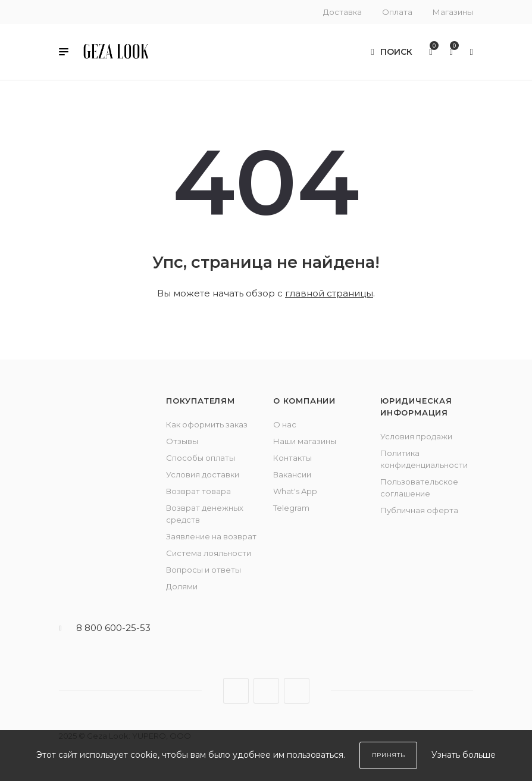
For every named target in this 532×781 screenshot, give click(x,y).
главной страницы (329, 293)
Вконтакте (236, 691)
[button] (64, 54)
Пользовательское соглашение (419, 488)
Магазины (453, 12)
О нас (285, 424)
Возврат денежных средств (205, 514)
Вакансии (292, 474)
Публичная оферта (419, 510)
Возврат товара (198, 491)
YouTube (297, 691)
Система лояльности (209, 553)
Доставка (342, 12)
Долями (182, 586)
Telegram (291, 508)
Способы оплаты (201, 458)
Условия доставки (203, 474)
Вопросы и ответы (204, 570)
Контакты (292, 458)
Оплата (397, 12)
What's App (295, 491)
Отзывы (182, 441)
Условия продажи (416, 436)
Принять (389, 755)
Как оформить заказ (207, 424)
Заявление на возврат (211, 536)
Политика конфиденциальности (424, 459)
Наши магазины (305, 441)
